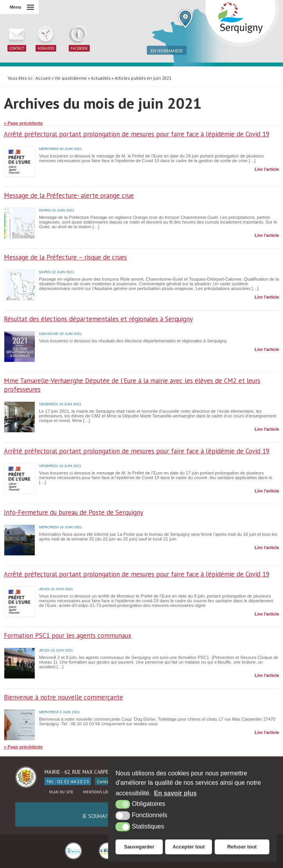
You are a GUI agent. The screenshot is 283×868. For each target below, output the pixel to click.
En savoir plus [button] (175, 793)
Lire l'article (267, 169)
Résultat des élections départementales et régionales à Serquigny (98, 319)
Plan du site (61, 792)
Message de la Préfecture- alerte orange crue (69, 195)
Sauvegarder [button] (139, 847)
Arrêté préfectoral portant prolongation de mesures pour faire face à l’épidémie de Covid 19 (137, 134)
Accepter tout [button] (189, 847)
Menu (15, 7)
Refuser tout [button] (242, 847)
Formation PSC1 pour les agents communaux (68, 635)
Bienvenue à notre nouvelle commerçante (63, 697)
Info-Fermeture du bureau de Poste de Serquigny (74, 512)
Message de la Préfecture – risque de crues (65, 257)
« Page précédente (23, 123)
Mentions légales (101, 792)
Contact (105, 781)
